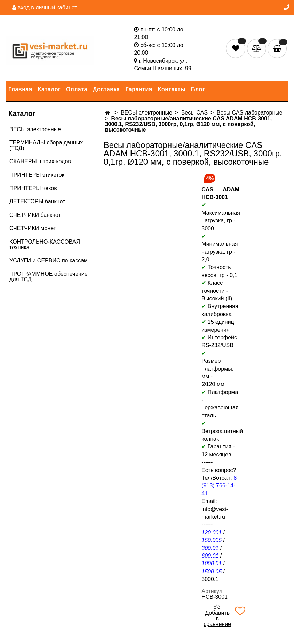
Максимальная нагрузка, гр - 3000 (221, 217)
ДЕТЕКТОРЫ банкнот (37, 201)
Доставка (106, 89)
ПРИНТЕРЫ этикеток (37, 175)
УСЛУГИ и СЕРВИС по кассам (49, 261)
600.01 (210, 556)
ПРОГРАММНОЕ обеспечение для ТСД (49, 277)
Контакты (172, 89)
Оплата (77, 89)
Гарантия (139, 89)
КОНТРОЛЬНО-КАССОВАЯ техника (45, 245)
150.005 (212, 540)
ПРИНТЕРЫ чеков (33, 188)
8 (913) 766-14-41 (219, 486)
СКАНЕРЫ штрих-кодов (40, 161)
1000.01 (212, 563)
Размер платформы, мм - (217, 369)
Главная (20, 89)
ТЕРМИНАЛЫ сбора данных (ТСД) (46, 145)
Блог (198, 89)
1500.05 (212, 571)
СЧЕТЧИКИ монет (33, 228)
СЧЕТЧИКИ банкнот (35, 215)
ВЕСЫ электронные (35, 129)
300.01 (210, 548)
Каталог (49, 89)
